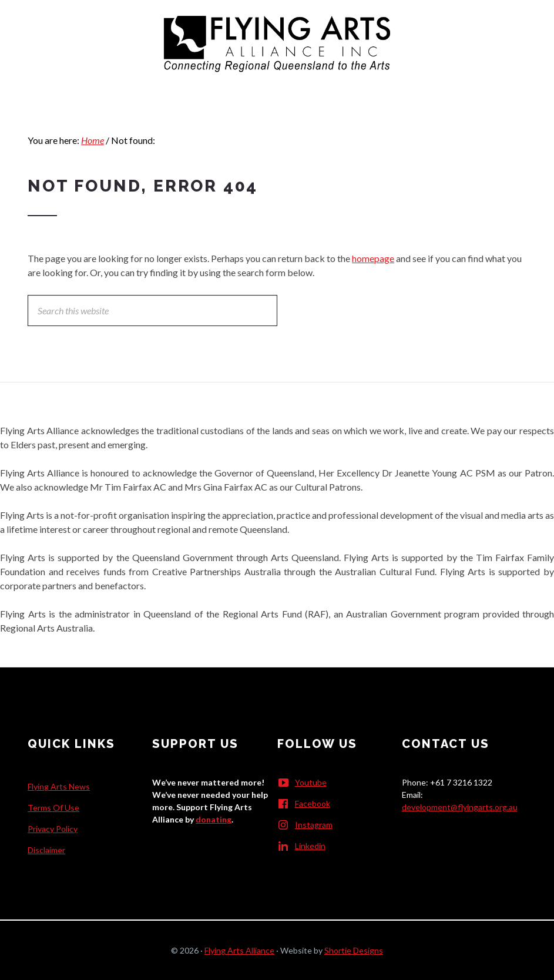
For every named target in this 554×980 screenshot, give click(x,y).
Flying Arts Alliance (239, 950)
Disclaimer (46, 850)
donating (214, 819)
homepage (373, 258)
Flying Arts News (59, 786)
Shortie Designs (354, 950)
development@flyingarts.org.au (460, 807)
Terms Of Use (53, 808)
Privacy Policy (53, 829)
